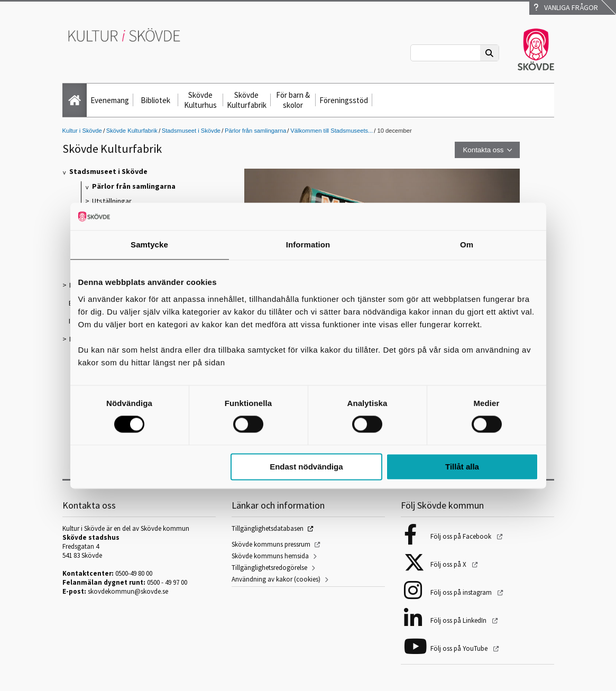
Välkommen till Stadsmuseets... (332, 131)
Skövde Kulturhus (200, 100)
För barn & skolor (293, 100)
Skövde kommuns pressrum (271, 544)
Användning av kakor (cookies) (276, 579)
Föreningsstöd (344, 100)
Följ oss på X (449, 564)
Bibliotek (155, 100)
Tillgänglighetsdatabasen (268, 528)
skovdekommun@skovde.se (128, 591)
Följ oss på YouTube (460, 648)
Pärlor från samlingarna (255, 131)
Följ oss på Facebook (462, 536)
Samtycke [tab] (149, 245)
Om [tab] (467, 245)
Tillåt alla (462, 467)
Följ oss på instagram (462, 592)
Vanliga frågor (566, 7)
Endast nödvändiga (306, 467)
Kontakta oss (483, 150)
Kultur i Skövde (82, 131)
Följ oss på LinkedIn (459, 620)
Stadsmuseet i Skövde (191, 131)
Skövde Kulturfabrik (247, 100)
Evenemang (110, 100)
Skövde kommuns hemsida (270, 556)
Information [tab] (308, 245)
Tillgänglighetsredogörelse (269, 568)
